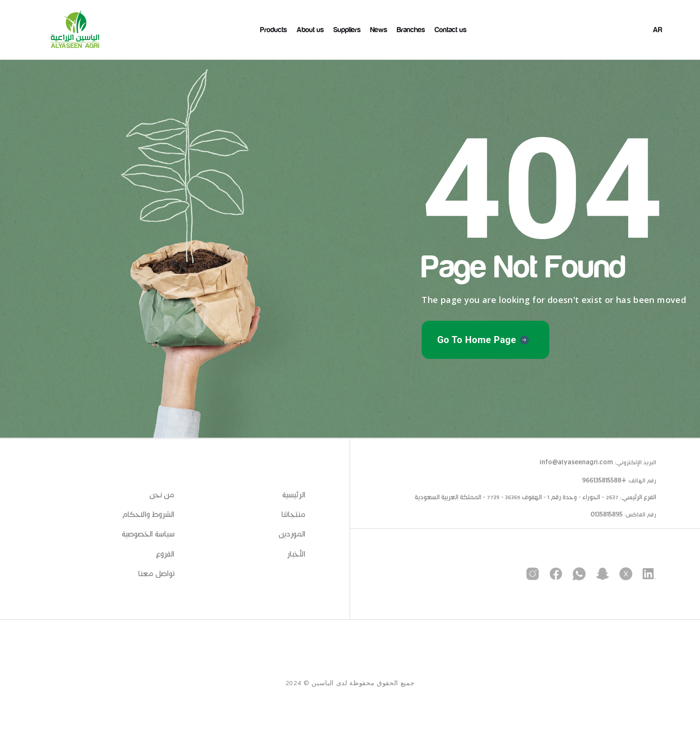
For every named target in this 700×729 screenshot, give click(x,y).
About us (310, 30)
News (379, 30)
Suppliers (347, 30)
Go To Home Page (477, 340)
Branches (411, 30)
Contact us (451, 30)
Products (274, 30)
